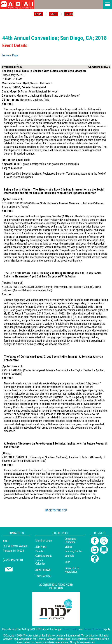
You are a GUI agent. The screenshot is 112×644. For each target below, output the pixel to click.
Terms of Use (43, 576)
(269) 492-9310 (13, 560)
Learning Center (73, 551)
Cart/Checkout (44, 556)
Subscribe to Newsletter (72, 570)
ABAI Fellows (43, 570)
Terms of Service (94, 629)
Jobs (67, 562)
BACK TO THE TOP (56, 510)
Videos (68, 547)
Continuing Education (70, 540)
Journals (69, 556)
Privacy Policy (70, 629)
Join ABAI (41, 547)
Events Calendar (40, 562)
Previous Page (10, 55)
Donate (39, 551)
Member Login (44, 541)
